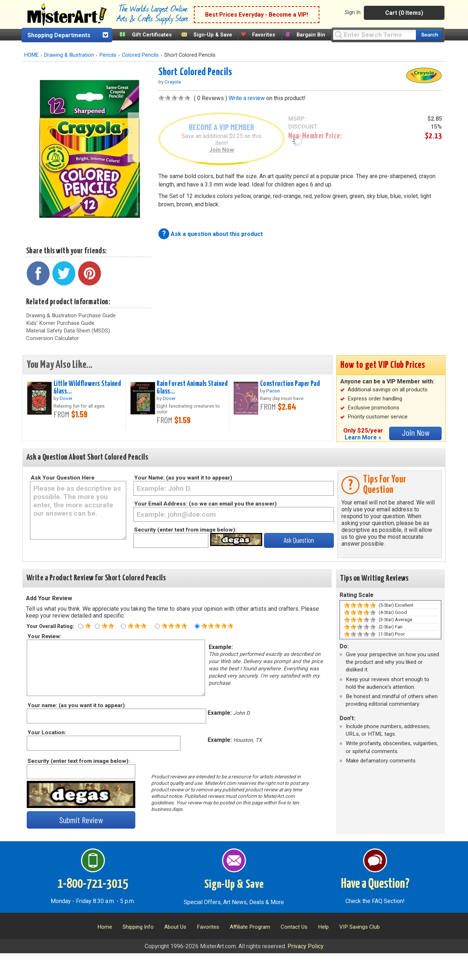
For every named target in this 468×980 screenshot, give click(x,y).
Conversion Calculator (52, 338)
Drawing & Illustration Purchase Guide (71, 315)
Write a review (247, 98)
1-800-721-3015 (93, 884)
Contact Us (294, 927)
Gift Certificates (152, 35)
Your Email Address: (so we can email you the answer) (205, 504)
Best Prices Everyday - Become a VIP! (257, 15)
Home (105, 927)
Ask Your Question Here (63, 478)
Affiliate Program (250, 927)
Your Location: (46, 732)
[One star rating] (81, 626)
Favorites (264, 35)
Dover (66, 398)
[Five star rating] (197, 626)
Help (323, 927)
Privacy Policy (306, 946)
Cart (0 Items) (404, 13)
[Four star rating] (157, 626)
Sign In (353, 12)
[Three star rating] (123, 626)
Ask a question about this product (217, 234)
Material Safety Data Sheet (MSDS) (68, 331)
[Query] (374, 35)
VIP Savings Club (359, 927)
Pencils (108, 55)
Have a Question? (375, 884)
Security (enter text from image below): (185, 530)
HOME (31, 55)
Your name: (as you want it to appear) (76, 705)
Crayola (173, 82)
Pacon (273, 391)
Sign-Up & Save (213, 35)
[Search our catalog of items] (429, 35)
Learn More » (363, 437)
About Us (175, 927)
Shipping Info (138, 927)
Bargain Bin (311, 35)
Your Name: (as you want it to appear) (183, 478)
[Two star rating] (97, 626)
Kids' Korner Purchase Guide (60, 323)
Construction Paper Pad (290, 384)
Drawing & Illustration (69, 55)
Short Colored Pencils (195, 72)
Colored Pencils (140, 55)
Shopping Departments (59, 35)
